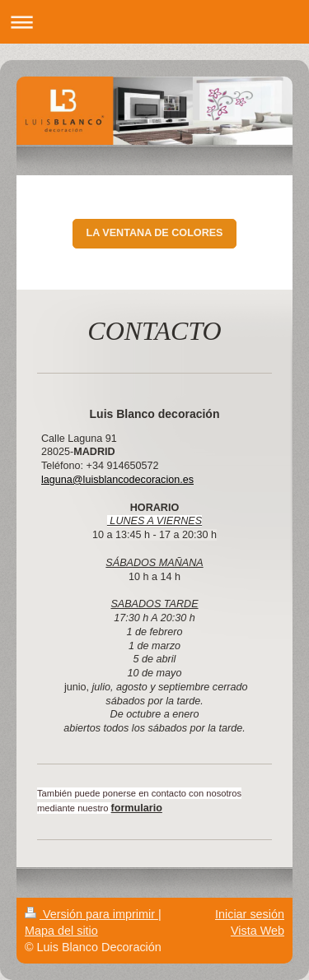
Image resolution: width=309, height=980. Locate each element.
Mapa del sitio (61, 931)
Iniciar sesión (250, 914)
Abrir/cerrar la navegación (154, 22)
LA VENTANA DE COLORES (154, 233)
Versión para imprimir (91, 914)
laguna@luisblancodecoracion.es (117, 480)
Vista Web (257, 931)
